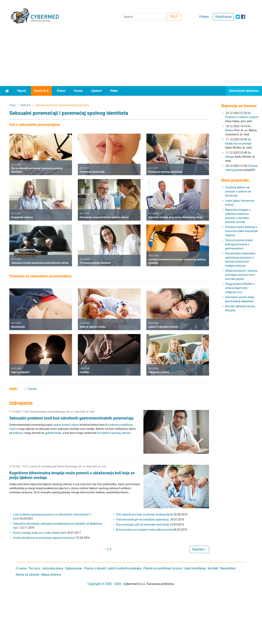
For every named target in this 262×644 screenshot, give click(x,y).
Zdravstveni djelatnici (244, 91)
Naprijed (199, 549)
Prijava (204, 17)
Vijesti (22, 91)
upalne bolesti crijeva (66, 425)
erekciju (18, 433)
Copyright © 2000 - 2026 (104, 584)
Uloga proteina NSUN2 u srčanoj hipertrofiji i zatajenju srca (240, 288)
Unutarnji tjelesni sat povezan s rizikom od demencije (238, 191)
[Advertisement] (131, 57)
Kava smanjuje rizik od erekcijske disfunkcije (143, 525)
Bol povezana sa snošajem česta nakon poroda (144, 530)
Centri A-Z (41, 91)
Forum (78, 91)
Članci (61, 91)
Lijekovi (96, 91)
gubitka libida (53, 433)
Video (114, 91)
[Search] (143, 17)
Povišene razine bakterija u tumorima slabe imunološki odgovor (242, 231)
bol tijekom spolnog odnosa (114, 433)
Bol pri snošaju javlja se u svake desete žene (40, 533)
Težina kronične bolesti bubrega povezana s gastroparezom (239, 244)
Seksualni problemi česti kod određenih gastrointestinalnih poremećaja (71, 418)
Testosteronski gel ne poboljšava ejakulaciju (143, 520)
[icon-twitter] (238, 17)
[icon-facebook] (243, 17)
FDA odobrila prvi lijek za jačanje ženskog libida (144, 514)
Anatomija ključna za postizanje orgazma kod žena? (44, 538)
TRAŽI (174, 17)
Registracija (223, 17)
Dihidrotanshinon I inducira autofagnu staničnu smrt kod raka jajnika (241, 275)
